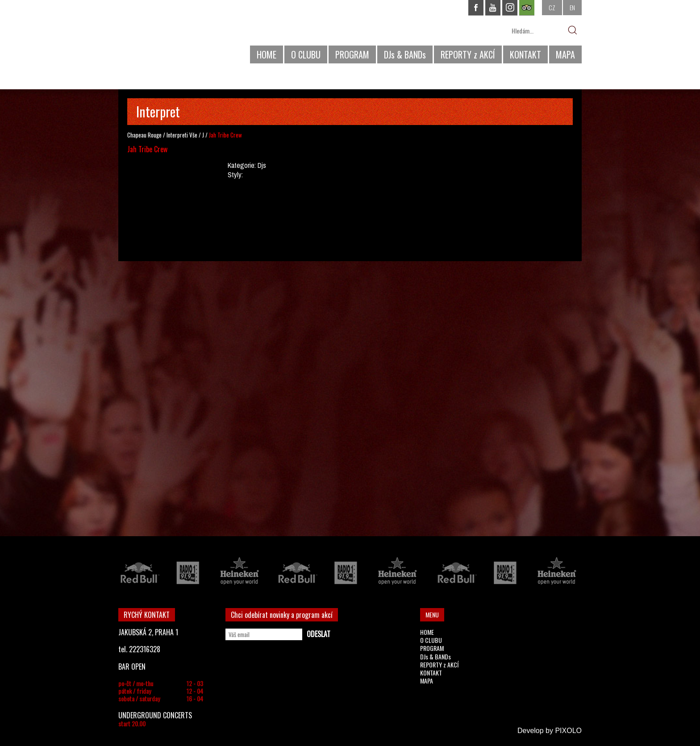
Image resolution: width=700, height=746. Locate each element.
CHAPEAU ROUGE (167, 35)
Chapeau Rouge (144, 135)
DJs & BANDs (405, 54)
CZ (552, 7)
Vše (193, 135)
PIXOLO (568, 731)
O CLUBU (306, 54)
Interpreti (177, 135)
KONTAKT (525, 54)
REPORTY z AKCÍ (468, 54)
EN (572, 7)
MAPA (565, 54)
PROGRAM (352, 54)
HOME (267, 54)
